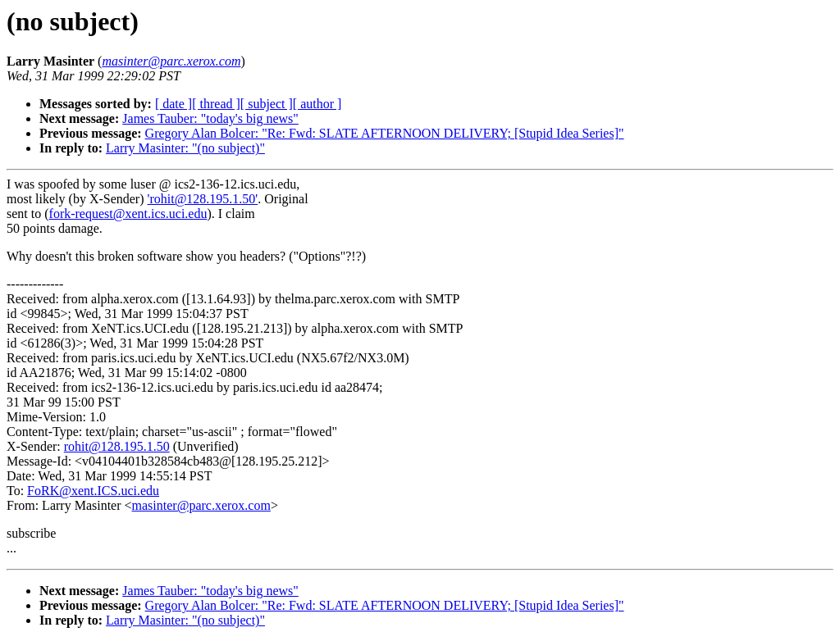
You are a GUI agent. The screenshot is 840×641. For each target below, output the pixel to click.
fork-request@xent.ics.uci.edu (128, 214)
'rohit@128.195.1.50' (203, 199)
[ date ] (173, 104)
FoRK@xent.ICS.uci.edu (93, 491)
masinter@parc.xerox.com (201, 505)
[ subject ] (267, 104)
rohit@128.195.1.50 (117, 446)
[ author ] (317, 104)
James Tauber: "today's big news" (210, 118)
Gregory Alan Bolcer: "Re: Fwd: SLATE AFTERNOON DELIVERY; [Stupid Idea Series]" (385, 133)
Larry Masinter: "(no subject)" (185, 148)
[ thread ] (216, 104)
